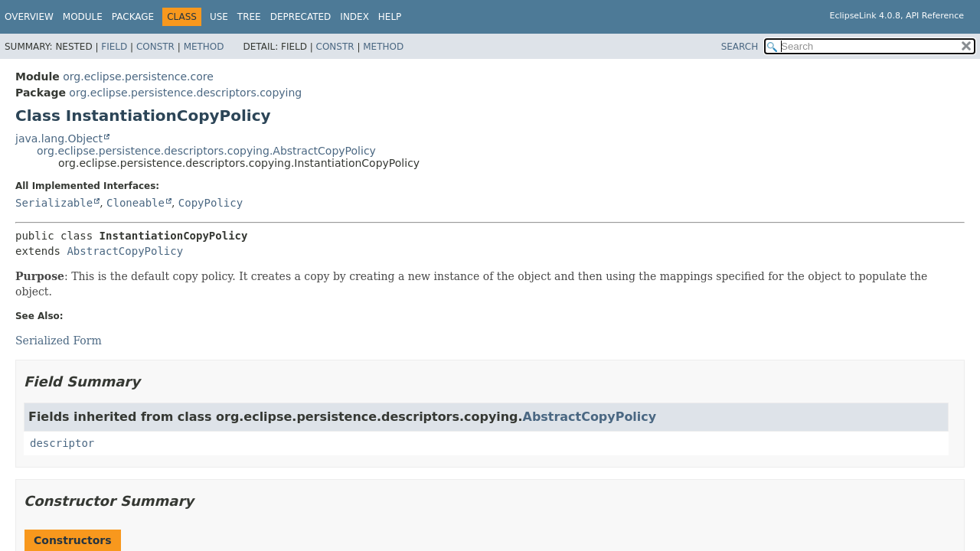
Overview (29, 17)
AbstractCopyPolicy (125, 251)
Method (204, 47)
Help (390, 17)
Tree (249, 17)
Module (83, 17)
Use (219, 17)
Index (354, 17)
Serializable (54, 203)
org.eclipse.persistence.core (138, 77)
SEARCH (740, 47)
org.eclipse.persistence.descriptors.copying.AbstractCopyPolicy (206, 151)
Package (133, 17)
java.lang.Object (59, 139)
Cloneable (136, 203)
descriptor (62, 443)
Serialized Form (59, 341)
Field (114, 47)
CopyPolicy (211, 203)
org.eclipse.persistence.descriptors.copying (185, 93)
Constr (155, 47)
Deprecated (301, 17)
